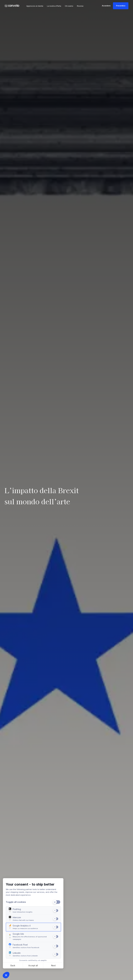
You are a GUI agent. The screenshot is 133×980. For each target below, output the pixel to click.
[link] (12, 6)
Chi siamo (69, 6)
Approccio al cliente (35, 6)
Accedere (106, 6)
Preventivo (121, 6)
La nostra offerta (54, 6)
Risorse (80, 6)
